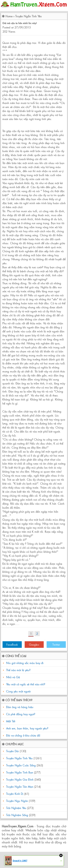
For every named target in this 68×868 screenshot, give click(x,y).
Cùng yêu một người (18, 691)
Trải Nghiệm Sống (17, 815)
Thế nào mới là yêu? (18, 670)
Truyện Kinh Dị (15, 794)
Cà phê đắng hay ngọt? (20, 714)
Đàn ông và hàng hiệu (19, 707)
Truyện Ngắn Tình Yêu (28, 16)
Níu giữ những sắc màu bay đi (25, 663)
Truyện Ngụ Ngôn (17, 801)
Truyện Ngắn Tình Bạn (20, 772)
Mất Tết (10, 721)
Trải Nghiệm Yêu (16, 808)
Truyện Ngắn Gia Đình (20, 779)
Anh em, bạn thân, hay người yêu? (27, 728)
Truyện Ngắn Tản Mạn (20, 786)
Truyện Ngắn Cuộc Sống (21, 765)
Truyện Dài (13, 751)
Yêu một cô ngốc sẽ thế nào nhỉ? (26, 684)
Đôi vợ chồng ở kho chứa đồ (23, 735)
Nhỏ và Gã (13, 677)
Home (9, 16)
